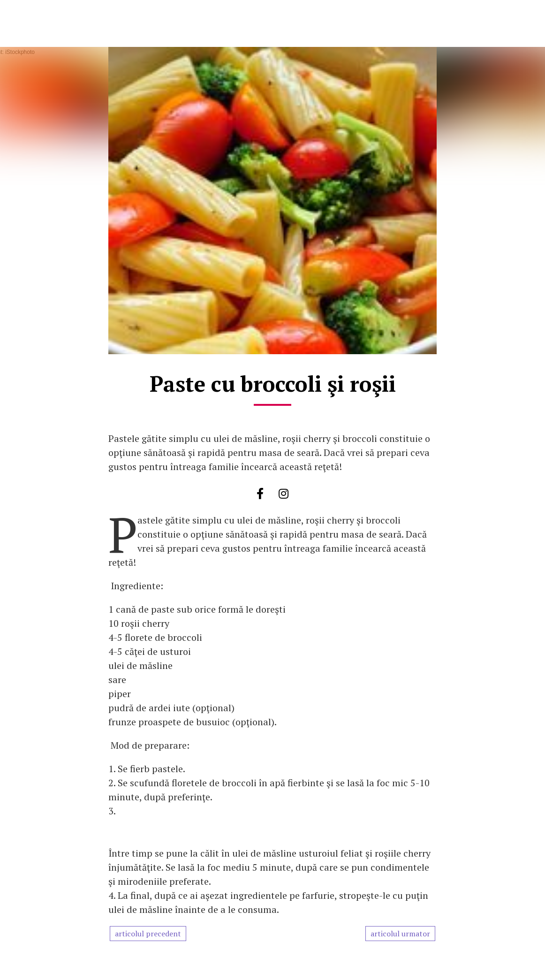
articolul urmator (400, 934)
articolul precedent (148, 934)
